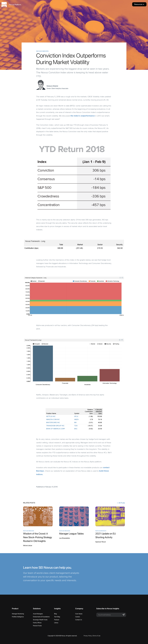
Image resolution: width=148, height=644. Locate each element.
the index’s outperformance (83, 116)
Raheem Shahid (52, 86)
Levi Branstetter (65, 538)
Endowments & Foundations (41, 617)
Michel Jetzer (28, 545)
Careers (78, 617)
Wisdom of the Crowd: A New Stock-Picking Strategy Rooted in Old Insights (38, 537)
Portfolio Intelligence (18, 617)
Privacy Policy (88, 636)
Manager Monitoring (18, 614)
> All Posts (121, 503)
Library (56, 623)
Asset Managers (38, 614)
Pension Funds (37, 626)
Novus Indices (42, 51)
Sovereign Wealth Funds (40, 620)
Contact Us (79, 620)
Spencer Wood (101, 542)
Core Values (79, 614)
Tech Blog (57, 617)
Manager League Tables (71, 534)
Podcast (57, 620)
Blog (55, 614)
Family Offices (37, 623)
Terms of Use (97, 636)
